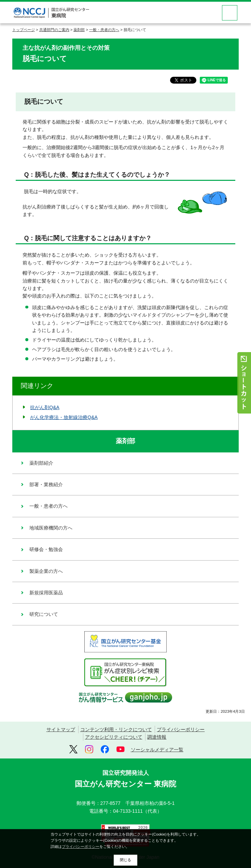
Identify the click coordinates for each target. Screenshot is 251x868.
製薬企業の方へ (46, 571)
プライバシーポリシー (181, 729)
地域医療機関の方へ (51, 528)
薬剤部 (79, 30)
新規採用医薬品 (46, 593)
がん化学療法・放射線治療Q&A (64, 417)
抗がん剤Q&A (45, 407)
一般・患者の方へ (104, 30)
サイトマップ (61, 729)
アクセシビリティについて (114, 737)
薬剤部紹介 (41, 463)
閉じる (126, 860)
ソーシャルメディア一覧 (157, 750)
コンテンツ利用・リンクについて (116, 729)
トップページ (24, 30)
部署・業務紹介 (46, 484)
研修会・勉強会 (46, 549)
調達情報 (157, 737)
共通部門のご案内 (54, 30)
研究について (44, 614)
